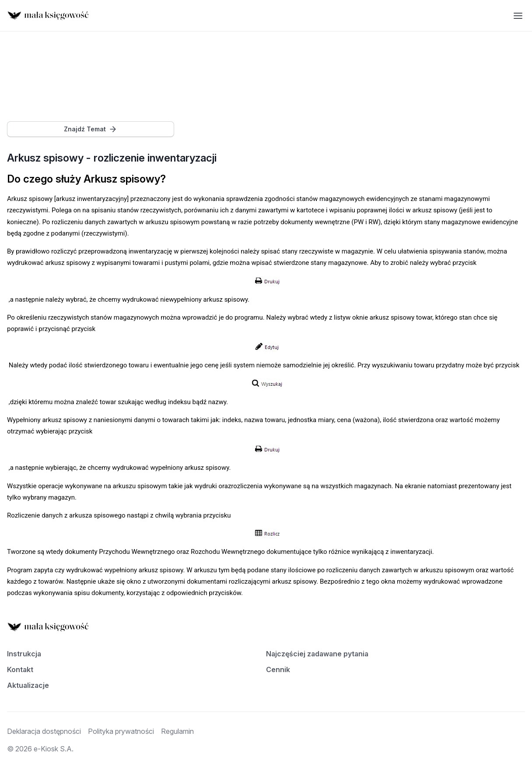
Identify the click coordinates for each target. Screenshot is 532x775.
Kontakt (20, 669)
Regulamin (177, 731)
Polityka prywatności (121, 731)
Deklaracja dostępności (44, 731)
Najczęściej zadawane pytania (317, 654)
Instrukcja (24, 654)
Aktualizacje (28, 685)
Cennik (278, 669)
